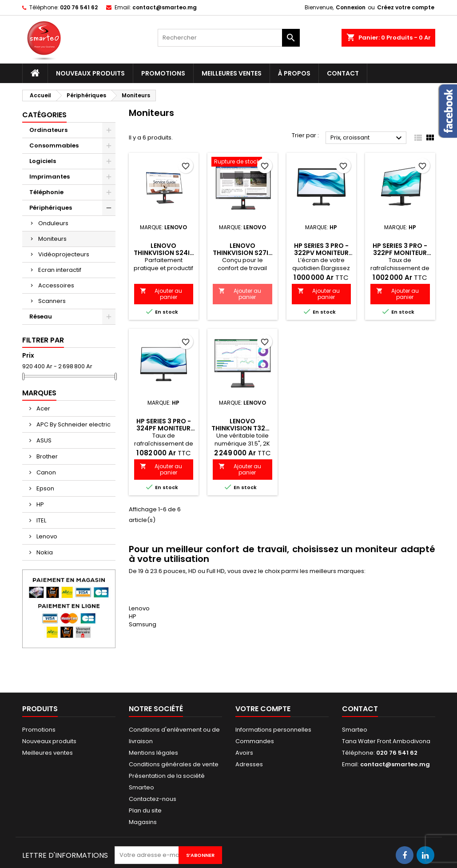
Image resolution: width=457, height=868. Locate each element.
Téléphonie (46, 192)
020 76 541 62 (79, 7)
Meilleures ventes (232, 73)
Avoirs (244, 753)
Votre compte (263, 709)
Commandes (255, 741)
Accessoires (56, 285)
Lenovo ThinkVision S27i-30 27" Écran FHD (242, 253)
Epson (45, 488)
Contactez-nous (153, 799)
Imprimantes (50, 177)
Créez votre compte (406, 7)
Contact (343, 73)
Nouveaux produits (90, 73)
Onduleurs (53, 223)
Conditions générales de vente (174, 764)
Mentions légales (153, 753)
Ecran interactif (60, 270)
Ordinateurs (48, 130)
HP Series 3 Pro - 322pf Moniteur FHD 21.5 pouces (400, 253)
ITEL (41, 520)
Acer (43, 408)
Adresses (249, 764)
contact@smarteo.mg (165, 7)
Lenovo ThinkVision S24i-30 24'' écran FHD (163, 253)
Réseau (41, 317)
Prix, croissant (368, 138)
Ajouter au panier (161, 294)
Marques (39, 393)
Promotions (163, 73)
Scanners (52, 301)
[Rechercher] (229, 38)
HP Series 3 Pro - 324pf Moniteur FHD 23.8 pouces (163, 428)
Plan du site (145, 810)
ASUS (43, 440)
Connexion (351, 7)
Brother (46, 456)
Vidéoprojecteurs (64, 254)
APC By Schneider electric (73, 424)
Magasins (143, 822)
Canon (46, 472)
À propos (294, 73)
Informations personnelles (273, 730)
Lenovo (46, 536)
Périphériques (51, 208)
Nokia (44, 552)
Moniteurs (52, 239)
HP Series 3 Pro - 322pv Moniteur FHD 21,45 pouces (321, 253)
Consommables (54, 145)
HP (40, 504)
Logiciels (43, 161)
